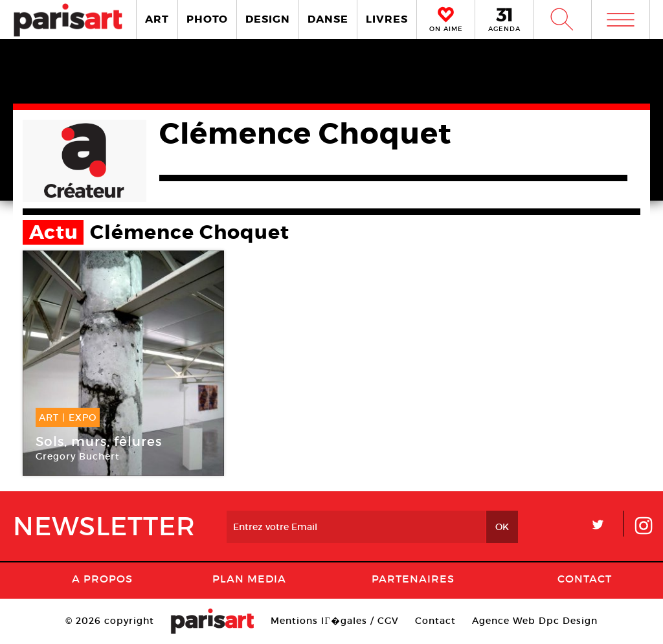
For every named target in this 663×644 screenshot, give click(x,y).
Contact (585, 579)
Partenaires (413, 579)
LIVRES (387, 19)
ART (157, 19)
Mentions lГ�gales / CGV (334, 621)
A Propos (102, 579)
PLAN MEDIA (249, 579)
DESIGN (268, 19)
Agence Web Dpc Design (535, 621)
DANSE (328, 19)
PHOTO (207, 19)
